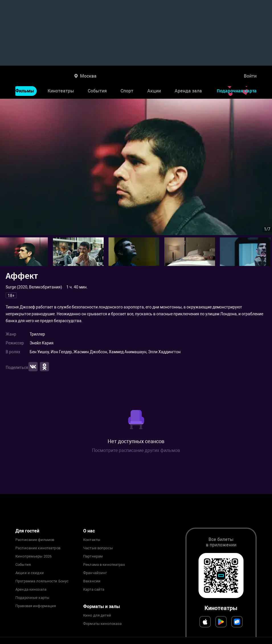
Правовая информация (36, 606)
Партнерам (93, 556)
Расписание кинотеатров (38, 548)
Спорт (127, 91)
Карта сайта (94, 590)
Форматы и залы (102, 606)
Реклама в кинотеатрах (104, 565)
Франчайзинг (95, 573)
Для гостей (27, 531)
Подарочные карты (32, 598)
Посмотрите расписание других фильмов (136, 450)
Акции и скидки (30, 573)
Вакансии (92, 581)
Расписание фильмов (35, 540)
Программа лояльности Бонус (42, 581)
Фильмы (25, 91)
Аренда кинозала (31, 590)
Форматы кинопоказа (102, 624)
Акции (154, 91)
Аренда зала (188, 91)
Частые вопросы (98, 548)
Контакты (92, 540)
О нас (89, 531)
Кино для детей (97, 615)
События (97, 91)
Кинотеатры (61, 91)
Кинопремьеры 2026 (33, 556)
